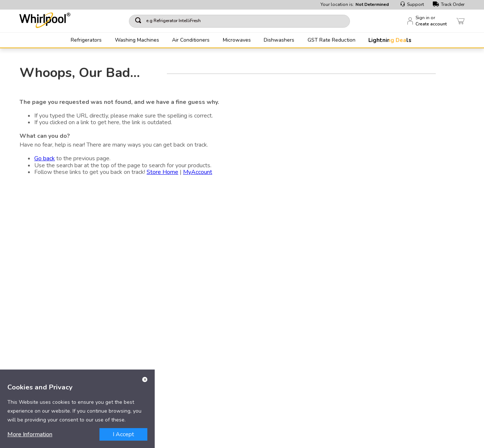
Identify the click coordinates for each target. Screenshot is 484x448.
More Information (30, 434)
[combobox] (239, 21)
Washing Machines (137, 40)
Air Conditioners (191, 40)
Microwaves (237, 40)
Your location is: (355, 4)
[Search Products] (339, 21)
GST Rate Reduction (332, 40)
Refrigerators (86, 40)
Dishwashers (279, 40)
